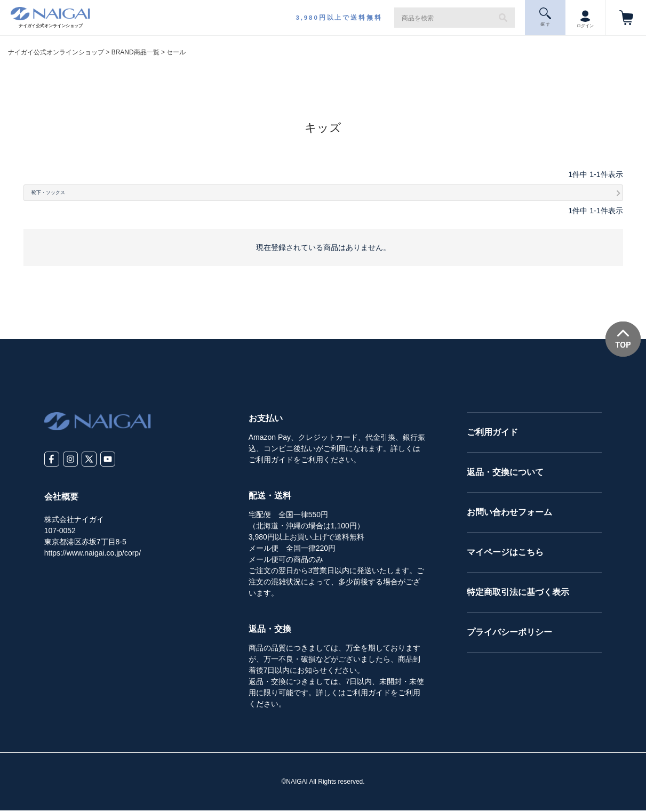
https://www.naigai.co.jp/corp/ (93, 554)
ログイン (585, 17)
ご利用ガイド (492, 434)
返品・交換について (505, 474)
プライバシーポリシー (509, 634)
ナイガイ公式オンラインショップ (56, 52)
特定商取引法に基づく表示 (518, 594)
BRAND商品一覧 (135, 52)
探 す (545, 17)
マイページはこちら (505, 554)
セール (176, 52)
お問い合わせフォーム (509, 514)
